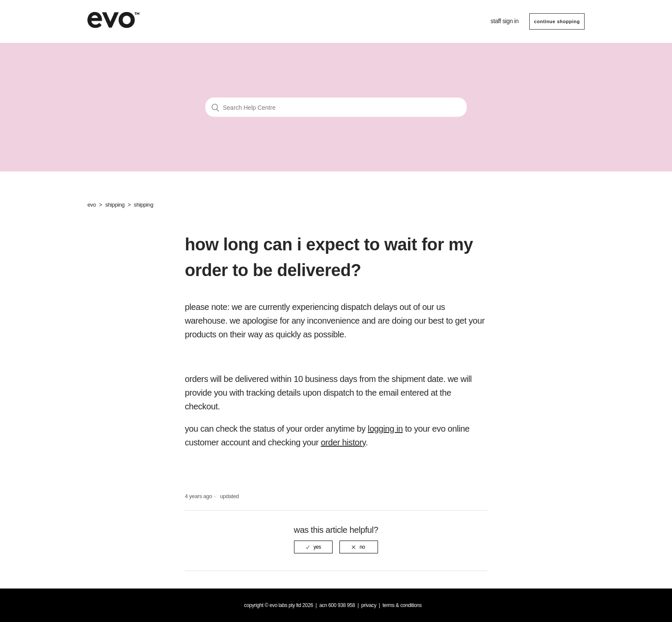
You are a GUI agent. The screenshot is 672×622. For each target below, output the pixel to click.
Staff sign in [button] (505, 21)
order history (343, 442)
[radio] (313, 547)
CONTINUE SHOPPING (557, 21)
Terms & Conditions (402, 605)
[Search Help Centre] (336, 107)
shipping (115, 205)
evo (92, 205)
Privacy (369, 605)
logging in (385, 429)
